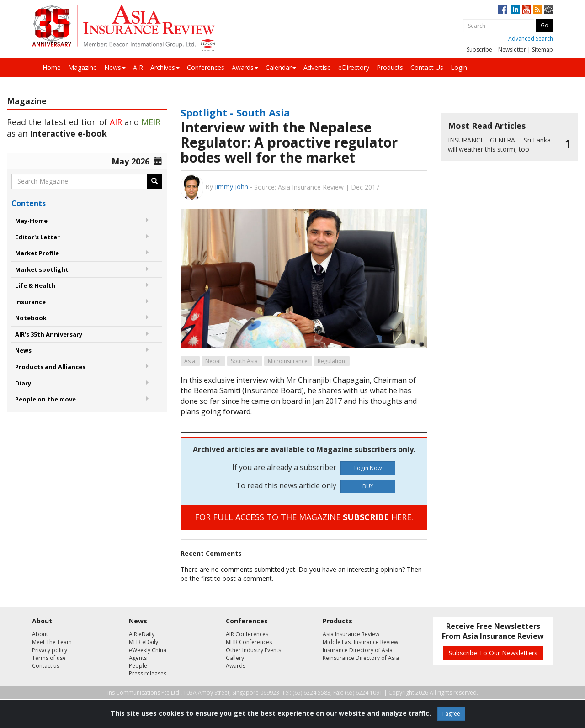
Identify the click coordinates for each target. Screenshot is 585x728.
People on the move (45, 399)
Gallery (235, 658)
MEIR (151, 122)
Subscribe (479, 50)
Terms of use (49, 658)
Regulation (331, 361)
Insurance (30, 302)
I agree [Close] (451, 714)
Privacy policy (50, 650)
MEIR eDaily (144, 642)
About (40, 634)
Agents (138, 658)
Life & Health (35, 285)
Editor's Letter (37, 237)
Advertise (317, 67)
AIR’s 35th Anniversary (49, 334)
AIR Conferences (247, 634)
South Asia (244, 361)
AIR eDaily (142, 634)
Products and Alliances (50, 367)
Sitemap (542, 50)
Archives (165, 67)
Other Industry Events (253, 650)
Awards (245, 67)
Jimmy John (231, 187)
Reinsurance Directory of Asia (361, 658)
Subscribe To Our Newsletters (493, 653)
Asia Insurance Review (351, 634)
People (138, 666)
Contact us (46, 666)
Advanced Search (531, 39)
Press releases (148, 673)
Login (459, 67)
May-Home (31, 221)
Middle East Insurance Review (360, 642)
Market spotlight (42, 269)
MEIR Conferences (249, 642)
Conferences (206, 67)
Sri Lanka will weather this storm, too (499, 145)
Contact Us (427, 67)
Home (52, 67)
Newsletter (512, 50)
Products (390, 67)
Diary (23, 383)
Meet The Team (52, 642)
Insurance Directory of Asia (358, 650)
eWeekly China (148, 650)
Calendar (281, 67)
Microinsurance (288, 361)
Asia (190, 361)
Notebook (31, 318)
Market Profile (37, 253)
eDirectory (354, 67)
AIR (138, 67)
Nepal (213, 361)
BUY (368, 486)
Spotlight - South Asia (235, 112)
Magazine (82, 67)
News (115, 67)
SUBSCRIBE (366, 517)
